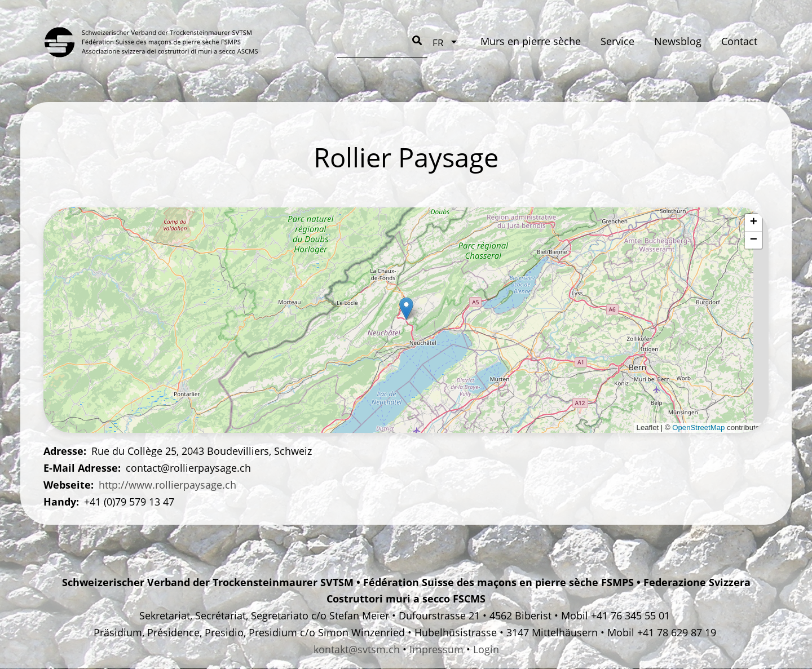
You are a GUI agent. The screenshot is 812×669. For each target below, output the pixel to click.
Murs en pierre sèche (317, 41)
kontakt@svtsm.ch (357, 649)
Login (486, 649)
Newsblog (465, 41)
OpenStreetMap (698, 427)
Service (404, 41)
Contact (527, 41)
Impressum (436, 649)
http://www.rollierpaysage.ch (167, 485)
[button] (406, 309)
